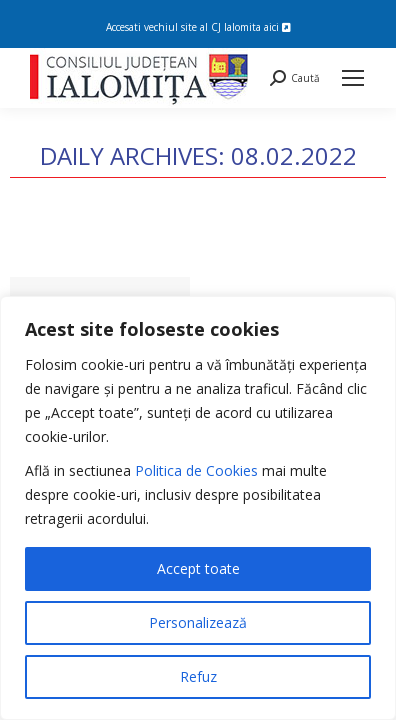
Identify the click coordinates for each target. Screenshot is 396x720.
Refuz (198, 676)
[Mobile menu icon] (353, 78)
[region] (198, 508)
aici (277, 27)
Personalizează (198, 622)
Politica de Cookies (196, 470)
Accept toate (198, 568)
